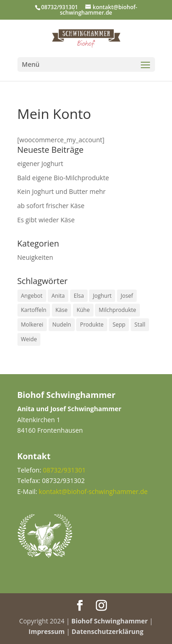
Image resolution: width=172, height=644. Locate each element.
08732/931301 (60, 7)
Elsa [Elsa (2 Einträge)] (79, 296)
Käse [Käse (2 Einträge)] (61, 310)
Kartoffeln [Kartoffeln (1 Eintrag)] (34, 310)
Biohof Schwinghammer (110, 621)
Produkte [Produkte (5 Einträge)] (92, 325)
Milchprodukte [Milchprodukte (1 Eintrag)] (117, 310)
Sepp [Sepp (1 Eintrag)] (119, 325)
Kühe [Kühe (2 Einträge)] (83, 310)
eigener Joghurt (40, 164)
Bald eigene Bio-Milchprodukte (63, 178)
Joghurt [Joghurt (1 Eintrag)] (102, 296)
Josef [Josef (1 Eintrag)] (127, 296)
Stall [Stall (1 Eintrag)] (140, 325)
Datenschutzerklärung (108, 631)
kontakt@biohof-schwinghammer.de (93, 491)
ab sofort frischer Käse (51, 206)
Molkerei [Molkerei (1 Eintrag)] (32, 325)
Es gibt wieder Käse (46, 220)
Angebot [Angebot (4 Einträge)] (32, 296)
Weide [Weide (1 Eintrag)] (29, 339)
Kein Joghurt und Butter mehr (62, 191)
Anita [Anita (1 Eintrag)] (58, 296)
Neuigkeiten (35, 257)
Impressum (47, 631)
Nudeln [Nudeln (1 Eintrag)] (62, 325)
